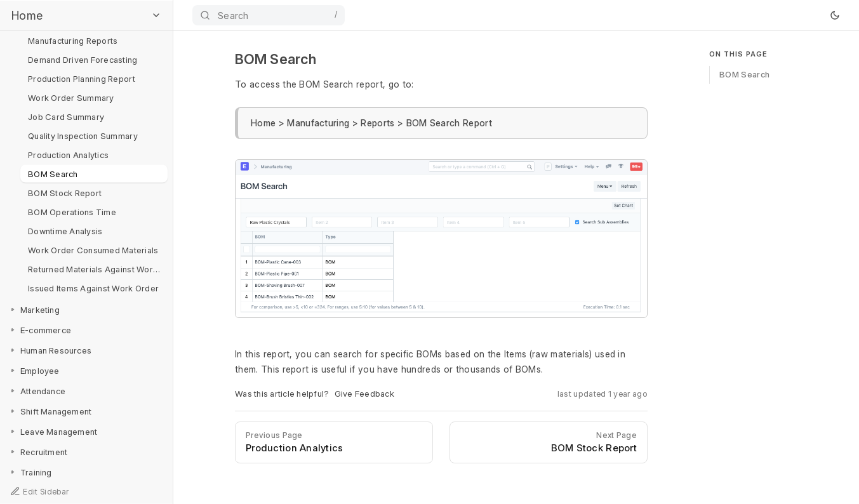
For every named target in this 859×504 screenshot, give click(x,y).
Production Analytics (68, 154)
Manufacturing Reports (73, 40)
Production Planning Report (82, 78)
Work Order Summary (71, 97)
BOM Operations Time (72, 211)
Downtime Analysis (65, 230)
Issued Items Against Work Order (93, 288)
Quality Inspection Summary (83, 135)
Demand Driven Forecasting (83, 59)
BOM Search (53, 173)
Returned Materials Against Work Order (98, 269)
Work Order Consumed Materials (93, 249)
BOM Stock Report (65, 192)
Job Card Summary (66, 116)
